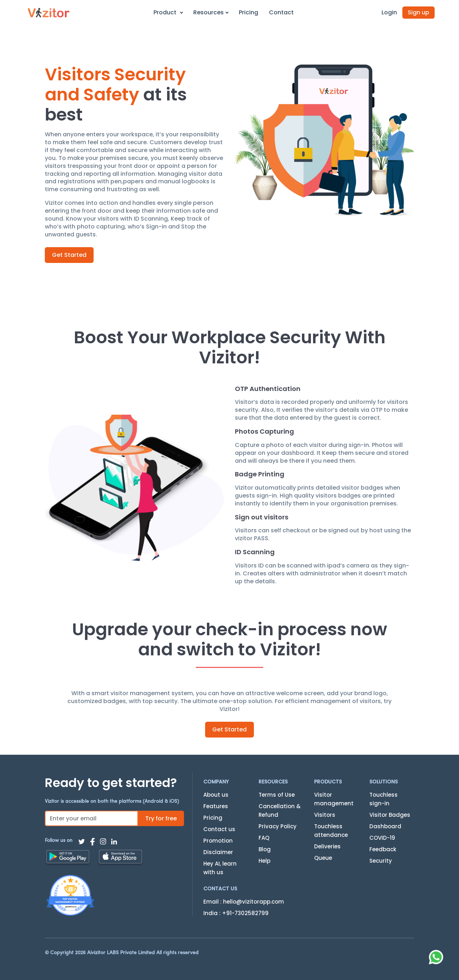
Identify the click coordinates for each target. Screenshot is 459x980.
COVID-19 (382, 838)
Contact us (219, 829)
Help (264, 861)
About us (216, 795)
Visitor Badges (390, 815)
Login (389, 12)
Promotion (218, 841)
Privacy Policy (278, 826)
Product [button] (168, 12)
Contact (281, 12)
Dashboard (385, 826)
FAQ (264, 838)
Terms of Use (277, 795)
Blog (265, 849)
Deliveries (327, 846)
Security (381, 861)
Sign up (418, 12)
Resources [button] (211, 12)
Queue (323, 858)
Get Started (69, 255)
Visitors (325, 815)
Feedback (383, 849)
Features (216, 806)
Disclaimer (218, 852)
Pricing (249, 12)
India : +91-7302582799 (236, 913)
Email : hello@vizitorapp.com (244, 902)
